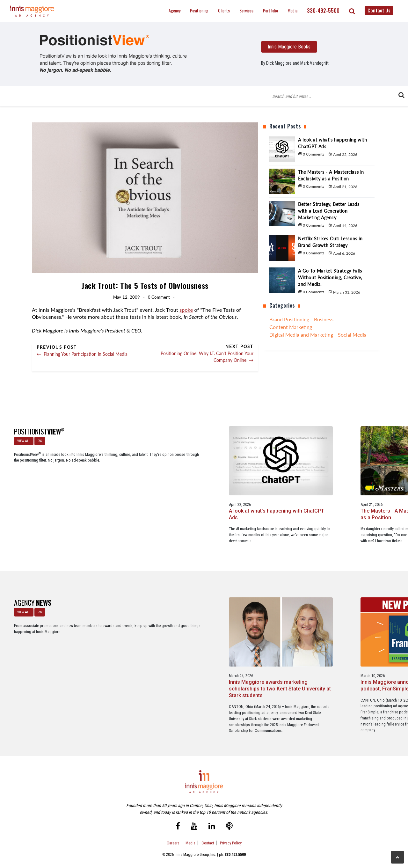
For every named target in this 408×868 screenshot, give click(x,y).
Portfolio (270, 10)
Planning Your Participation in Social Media (82, 354)
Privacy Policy (231, 836)
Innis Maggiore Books (289, 47)
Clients (224, 10)
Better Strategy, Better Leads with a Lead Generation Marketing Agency (283, 488)
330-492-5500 (323, 11)
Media (292, 10)
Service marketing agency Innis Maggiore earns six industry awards (284, 644)
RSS (38, 439)
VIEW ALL (22, 439)
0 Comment (159, 297)
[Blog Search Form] (335, 96)
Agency (175, 10)
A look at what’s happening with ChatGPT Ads (112, 485)
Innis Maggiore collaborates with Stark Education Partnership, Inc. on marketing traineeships (365, 647)
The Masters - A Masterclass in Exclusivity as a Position (204, 485)
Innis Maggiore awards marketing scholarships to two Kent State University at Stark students (121, 647)
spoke (186, 310)
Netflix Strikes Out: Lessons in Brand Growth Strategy (360, 485)
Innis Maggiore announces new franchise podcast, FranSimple (197, 644)
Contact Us (379, 10)
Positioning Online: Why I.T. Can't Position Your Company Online (207, 357)
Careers (173, 836)
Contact (208, 836)
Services (246, 10)
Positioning (199, 10)
